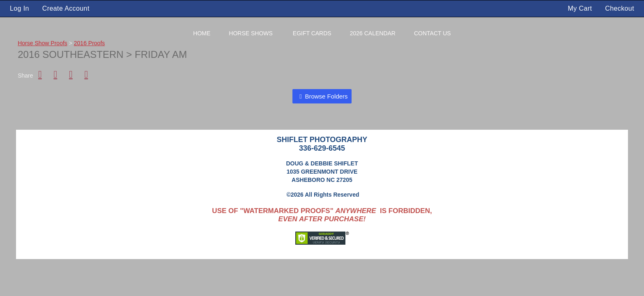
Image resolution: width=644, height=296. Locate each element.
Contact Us (432, 33)
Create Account (66, 8)
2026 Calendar (373, 33)
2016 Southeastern (72, 54)
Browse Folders (326, 96)
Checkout (620, 8)
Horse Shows (251, 33)
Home (202, 33)
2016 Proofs (90, 43)
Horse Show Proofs (43, 43)
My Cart (581, 8)
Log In (20, 8)
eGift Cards (312, 33)
